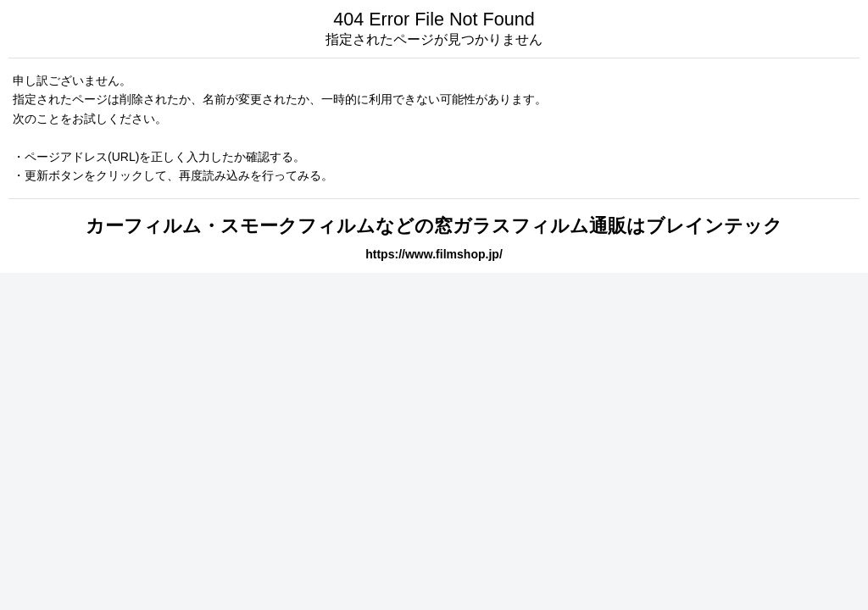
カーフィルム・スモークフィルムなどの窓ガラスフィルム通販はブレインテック (434, 226)
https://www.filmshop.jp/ (434, 254)
